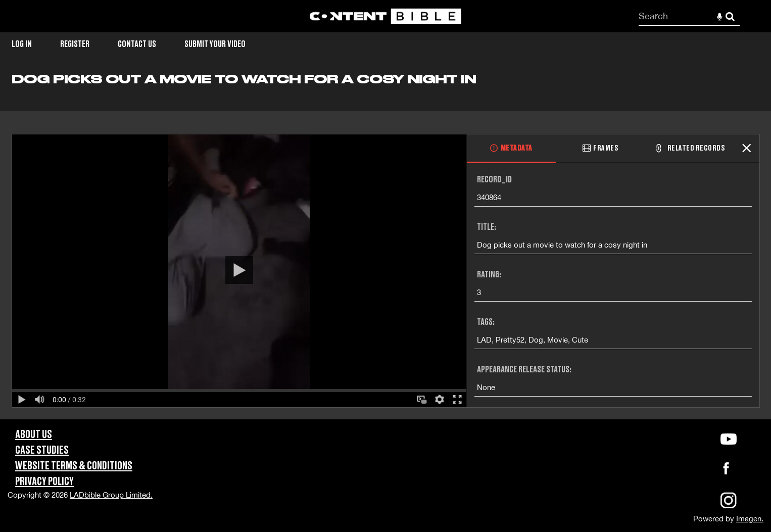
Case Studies (42, 450)
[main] (385, 245)
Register (75, 44)
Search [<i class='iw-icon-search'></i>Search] (730, 16)
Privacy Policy (44, 482)
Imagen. (750, 519)
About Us (34, 435)
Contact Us (137, 44)
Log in (22, 44)
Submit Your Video (215, 44)
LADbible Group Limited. (111, 495)
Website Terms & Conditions (74, 466)
